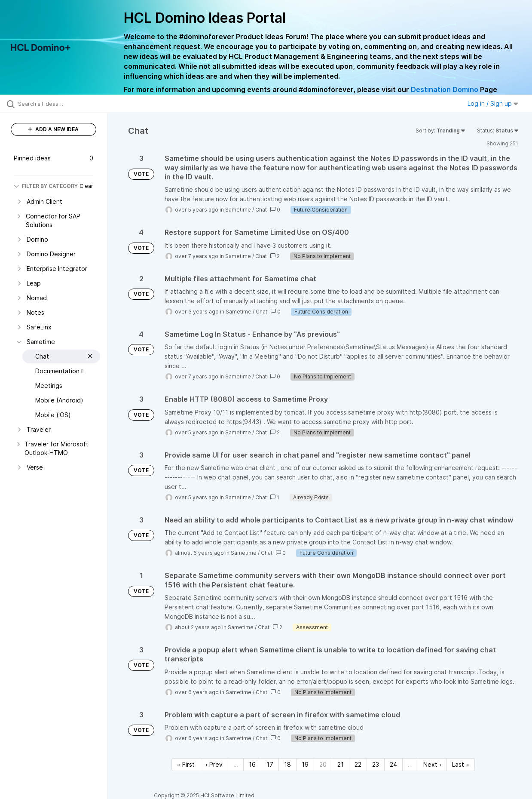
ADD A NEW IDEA (53, 129)
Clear (86, 186)
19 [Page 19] (305, 764)
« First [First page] (186, 764)
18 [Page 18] (287, 764)
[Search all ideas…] (64, 104)
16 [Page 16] (252, 764)
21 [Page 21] (341, 764)
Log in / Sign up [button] (493, 103)
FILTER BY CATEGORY (46, 186)
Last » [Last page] (461, 764)
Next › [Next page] (432, 764)
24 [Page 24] (393, 764)
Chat (261, 210)
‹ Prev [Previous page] (214, 764)
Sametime (238, 210)
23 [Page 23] (376, 764)
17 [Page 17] (270, 764)
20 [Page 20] (323, 764)
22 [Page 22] (358, 764)
